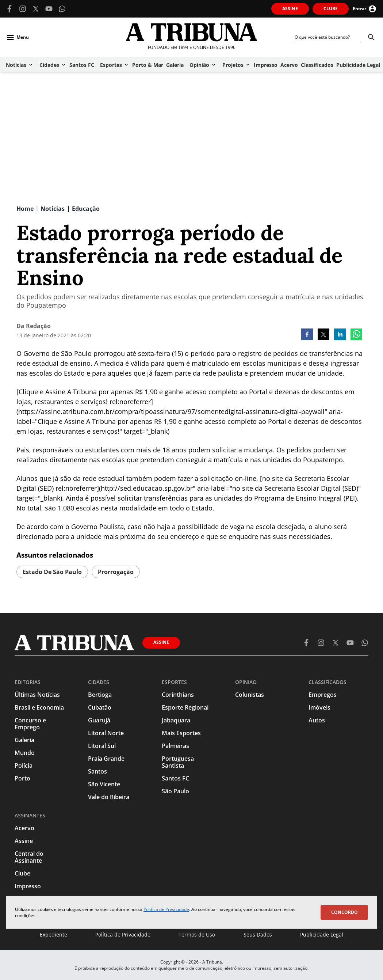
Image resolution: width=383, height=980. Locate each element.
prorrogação (116, 572)
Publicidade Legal (322, 935)
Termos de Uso (197, 935)
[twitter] (323, 335)
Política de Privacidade (166, 909)
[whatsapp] (356, 335)
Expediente (53, 935)
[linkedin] (340, 335)
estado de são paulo (52, 572)
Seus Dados (258, 935)
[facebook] (307, 335)
